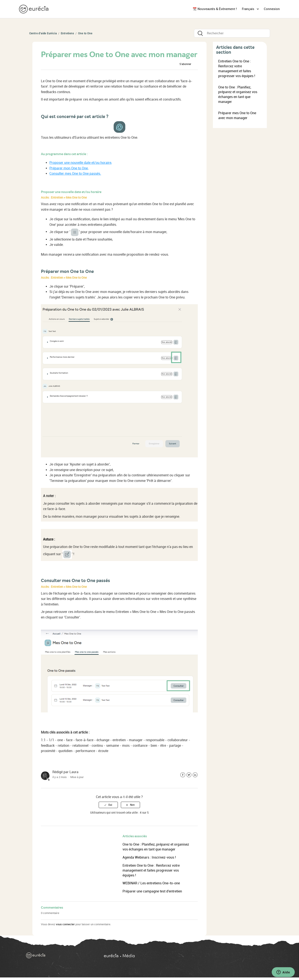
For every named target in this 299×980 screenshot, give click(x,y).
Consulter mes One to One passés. (75, 174)
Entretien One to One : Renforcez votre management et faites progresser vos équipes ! (151, 870)
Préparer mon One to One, (69, 168)
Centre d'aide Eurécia (43, 33)
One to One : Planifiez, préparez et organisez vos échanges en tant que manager (238, 95)
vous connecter (65, 924)
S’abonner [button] (185, 64)
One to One (85, 33)
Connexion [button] (272, 9)
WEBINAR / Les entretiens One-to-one (151, 883)
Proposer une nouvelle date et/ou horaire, (81, 163)
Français (248, 9)
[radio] (108, 805)
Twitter (189, 775)
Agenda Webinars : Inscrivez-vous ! (149, 857)
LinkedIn (195, 775)
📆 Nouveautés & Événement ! (215, 9)
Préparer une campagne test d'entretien (152, 891)
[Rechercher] (232, 33)
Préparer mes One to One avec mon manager (237, 115)
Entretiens (67, 33)
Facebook (183, 775)
